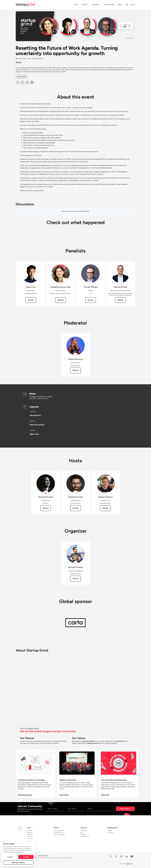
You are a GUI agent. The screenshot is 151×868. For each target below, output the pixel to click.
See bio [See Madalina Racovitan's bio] (61, 300)
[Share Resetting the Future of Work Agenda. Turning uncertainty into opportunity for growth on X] (22, 82)
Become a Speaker (59, 834)
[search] (127, 5)
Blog (82, 833)
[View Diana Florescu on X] (76, 355)
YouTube (83, 834)
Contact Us (110, 833)
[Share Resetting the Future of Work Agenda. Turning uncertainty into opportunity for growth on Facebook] (18, 82)
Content (96, 5)
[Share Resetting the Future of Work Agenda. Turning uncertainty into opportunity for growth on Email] (32, 82)
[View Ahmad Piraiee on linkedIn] (46, 493)
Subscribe (124, 809)
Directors (30, 838)
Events (85, 5)
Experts (29, 833)
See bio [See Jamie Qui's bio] (31, 300)
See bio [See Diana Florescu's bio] (75, 370)
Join (75, 5)
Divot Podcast (85, 836)
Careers (109, 831)
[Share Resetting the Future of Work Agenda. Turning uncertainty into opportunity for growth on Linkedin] (27, 82)
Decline (10, 857)
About (120, 5)
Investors (30, 831)
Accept (26, 857)
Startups (30, 834)
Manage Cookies (19, 862)
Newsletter (84, 831)
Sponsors (30, 836)
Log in (132, 5)
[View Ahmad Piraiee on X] (76, 563)
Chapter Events (59, 833)
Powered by (126, 864)
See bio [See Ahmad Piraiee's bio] (46, 508)
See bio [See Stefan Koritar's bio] (75, 508)
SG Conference (59, 831)
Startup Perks (109, 5)
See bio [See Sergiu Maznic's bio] (105, 508)
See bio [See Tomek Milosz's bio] (90, 300)
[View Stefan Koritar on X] (76, 493)
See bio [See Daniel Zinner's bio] (120, 300)
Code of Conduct (43, 856)
